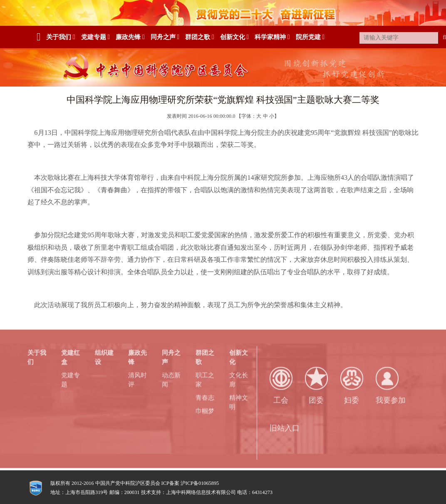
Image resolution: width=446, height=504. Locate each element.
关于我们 (61, 37)
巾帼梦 (205, 410)
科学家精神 (272, 37)
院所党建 (310, 37)
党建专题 (95, 37)
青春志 (205, 396)
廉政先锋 (130, 37)
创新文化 (234, 37)
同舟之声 (165, 37)
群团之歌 (199, 37)
